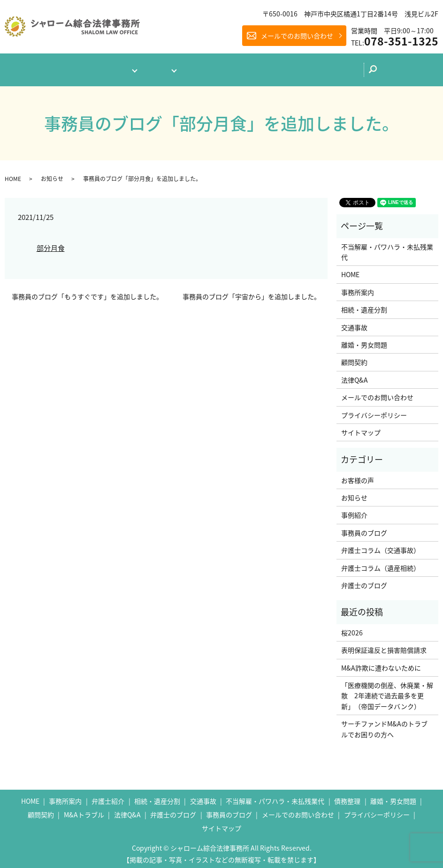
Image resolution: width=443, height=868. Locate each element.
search (401, 70)
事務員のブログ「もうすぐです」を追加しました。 (87, 292)
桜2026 (352, 628)
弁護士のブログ (261, 67)
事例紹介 (354, 511)
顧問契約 (354, 358)
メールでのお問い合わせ (297, 36)
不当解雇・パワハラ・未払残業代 (387, 248)
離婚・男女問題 (364, 340)
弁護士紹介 (108, 797)
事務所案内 (103, 67)
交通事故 (354, 323)
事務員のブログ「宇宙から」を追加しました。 (252, 292)
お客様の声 (358, 476)
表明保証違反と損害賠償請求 (384, 646)
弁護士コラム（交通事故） (381, 546)
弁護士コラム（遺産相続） (381, 564)
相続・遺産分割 (364, 306)
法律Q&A (205, 67)
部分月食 (51, 244)
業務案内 (156, 67)
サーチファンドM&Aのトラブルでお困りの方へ (384, 725)
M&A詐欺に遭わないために (381, 664)
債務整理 (347, 797)
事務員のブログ (364, 528)
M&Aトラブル (84, 810)
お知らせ (52, 174)
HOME (13, 174)
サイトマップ (361, 428)
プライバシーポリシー (374, 411)
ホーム (57, 67)
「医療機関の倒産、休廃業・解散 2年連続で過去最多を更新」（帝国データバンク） (387, 691)
